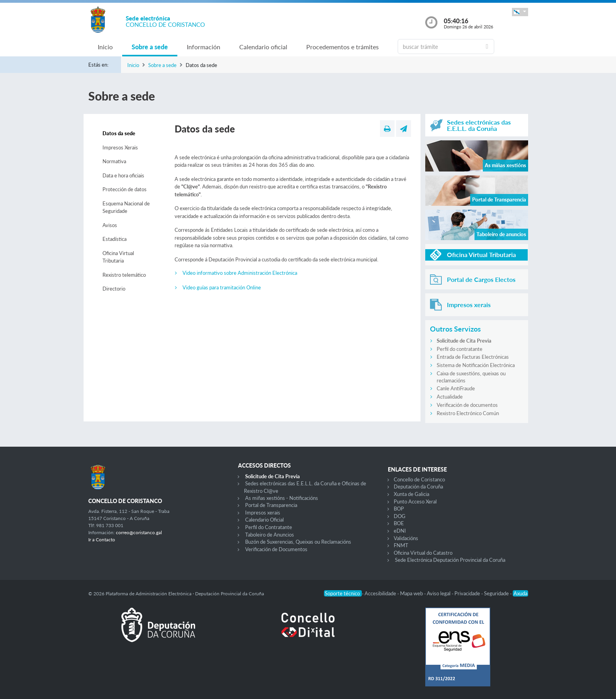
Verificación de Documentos (276, 549)
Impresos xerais (263, 513)
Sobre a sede (150, 47)
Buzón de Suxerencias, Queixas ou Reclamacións (298, 542)
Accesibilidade (381, 593)
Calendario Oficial (264, 520)
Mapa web (412, 593)
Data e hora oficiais (123, 175)
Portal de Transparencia (271, 505)
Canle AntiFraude (456, 388)
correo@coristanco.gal (139, 532)
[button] (520, 12)
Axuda (520, 593)
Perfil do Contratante (269, 527)
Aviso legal (439, 593)
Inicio (105, 47)
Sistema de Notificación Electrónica (476, 365)
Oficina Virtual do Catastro (423, 553)
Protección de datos (125, 189)
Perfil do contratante (460, 349)
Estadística (114, 239)
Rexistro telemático (124, 275)
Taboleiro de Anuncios (270, 535)
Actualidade (450, 397)
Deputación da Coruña (418, 487)
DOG (400, 516)
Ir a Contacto (102, 540)
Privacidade (468, 593)
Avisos (110, 225)
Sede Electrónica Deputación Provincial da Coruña (450, 560)
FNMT (401, 545)
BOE (399, 523)
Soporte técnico (343, 593)
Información (204, 47)
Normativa (114, 161)
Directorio (114, 289)
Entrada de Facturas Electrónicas (473, 357)
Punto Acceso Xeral (415, 501)
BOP (399, 509)
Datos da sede (119, 133)
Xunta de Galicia (411, 494)
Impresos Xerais (120, 147)
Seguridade (497, 593)
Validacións (406, 538)
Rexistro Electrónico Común (468, 413)
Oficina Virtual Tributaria (118, 257)
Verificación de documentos (467, 405)
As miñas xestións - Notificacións (282, 498)
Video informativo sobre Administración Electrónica (240, 273)
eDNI (400, 531)
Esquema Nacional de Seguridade (126, 207)
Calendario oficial (263, 47)
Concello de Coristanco (419, 479)
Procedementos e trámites (342, 47)
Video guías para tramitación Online (222, 287)
